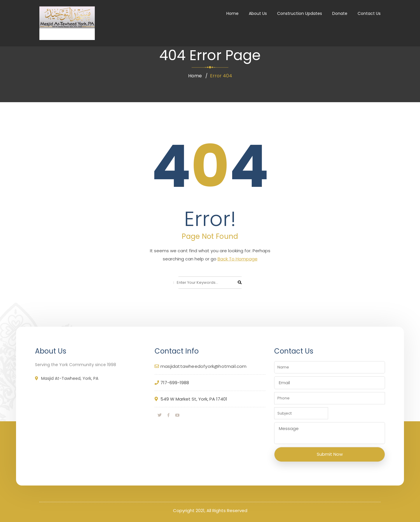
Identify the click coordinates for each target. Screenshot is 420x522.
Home (232, 13)
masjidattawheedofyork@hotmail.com (204, 366)
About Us (258, 13)
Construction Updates (300, 13)
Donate (340, 13)
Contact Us (369, 13)
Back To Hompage (238, 259)
